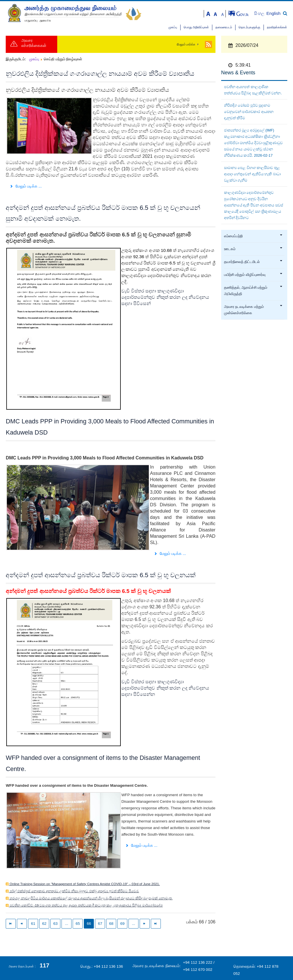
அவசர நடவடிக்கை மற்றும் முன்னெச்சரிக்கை (253, 310)
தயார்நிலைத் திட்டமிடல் (253, 262)
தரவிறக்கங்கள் (277, 27)
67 (100, 924)
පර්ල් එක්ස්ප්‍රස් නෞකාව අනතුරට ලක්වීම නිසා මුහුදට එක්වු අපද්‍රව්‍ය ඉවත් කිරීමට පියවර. (74, 891)
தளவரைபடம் (224, 27)
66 (89, 924)
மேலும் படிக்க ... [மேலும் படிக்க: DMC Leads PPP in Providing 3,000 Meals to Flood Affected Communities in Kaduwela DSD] (170, 553)
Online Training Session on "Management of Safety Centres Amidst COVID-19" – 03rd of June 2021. (84, 884)
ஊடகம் (253, 249)
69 (122, 924)
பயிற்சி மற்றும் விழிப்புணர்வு (253, 275)
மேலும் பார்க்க (186, 44)
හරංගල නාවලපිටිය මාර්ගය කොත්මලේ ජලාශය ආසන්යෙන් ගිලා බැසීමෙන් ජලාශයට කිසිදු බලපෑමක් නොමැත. (91, 898)
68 (111, 924)
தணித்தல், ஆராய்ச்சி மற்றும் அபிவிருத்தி (253, 291)
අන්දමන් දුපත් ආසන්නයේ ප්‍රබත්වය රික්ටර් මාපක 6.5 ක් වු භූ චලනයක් (101, 575)
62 (44, 924)
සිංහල (260, 14)
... (67, 924)
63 (55, 924)
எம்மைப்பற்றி (253, 236)
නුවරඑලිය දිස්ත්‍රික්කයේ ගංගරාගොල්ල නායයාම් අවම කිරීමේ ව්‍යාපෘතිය (100, 74)
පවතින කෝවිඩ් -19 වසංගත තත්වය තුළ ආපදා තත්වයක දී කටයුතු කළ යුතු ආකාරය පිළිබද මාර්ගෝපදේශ (86, 905)
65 (78, 924)
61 (33, 924)
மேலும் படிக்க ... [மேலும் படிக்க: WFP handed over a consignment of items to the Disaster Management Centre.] (141, 845)
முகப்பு (173, 27)
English (273, 13)
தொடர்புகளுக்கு (250, 27)
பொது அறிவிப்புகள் (196, 27)
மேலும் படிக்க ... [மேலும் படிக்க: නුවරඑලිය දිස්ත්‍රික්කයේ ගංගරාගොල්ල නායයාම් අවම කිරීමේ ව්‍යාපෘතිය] (26, 186)
